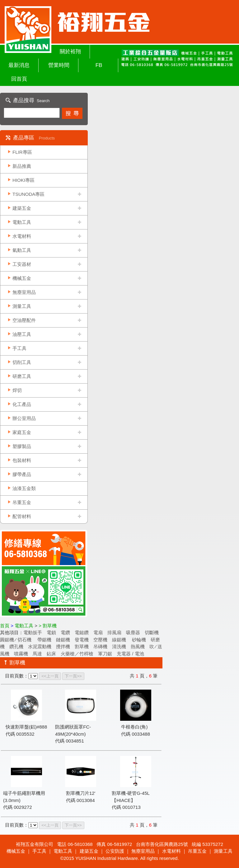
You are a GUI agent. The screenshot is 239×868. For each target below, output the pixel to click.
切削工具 (22, 362)
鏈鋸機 (63, 640)
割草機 (82, 646)
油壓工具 (22, 334)
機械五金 (22, 278)
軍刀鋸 (105, 654)
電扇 (98, 632)
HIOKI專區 (23, 180)
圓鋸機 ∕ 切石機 (16, 640)
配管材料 (22, 516)
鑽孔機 (16, 646)
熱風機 (138, 646)
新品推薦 (22, 166)
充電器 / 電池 (130, 654)
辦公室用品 (24, 418)
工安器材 (22, 264)
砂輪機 (138, 640)
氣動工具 (22, 250)
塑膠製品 (22, 446)
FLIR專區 (22, 152)
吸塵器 (133, 632)
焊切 (17, 390)
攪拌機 (63, 646)
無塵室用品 (24, 292)
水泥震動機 (40, 646)
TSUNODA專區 (28, 194)
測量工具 (22, 306)
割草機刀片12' (81, 793)
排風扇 (114, 632)
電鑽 (65, 632)
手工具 (19, 348)
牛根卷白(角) (134, 727)
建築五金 (22, 208)
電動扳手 (33, 632)
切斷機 (152, 632)
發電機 (82, 640)
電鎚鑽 (82, 632)
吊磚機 (100, 646)
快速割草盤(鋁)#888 (26, 727)
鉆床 (51, 654)
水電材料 (22, 236)
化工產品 (22, 404)
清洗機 (119, 646)
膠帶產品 (22, 474)
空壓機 (100, 640)
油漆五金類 (24, 488)
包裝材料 (22, 460)
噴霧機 (21, 654)
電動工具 (22, 222)
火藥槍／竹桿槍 (77, 654)
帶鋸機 (44, 640)
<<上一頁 (50, 676)
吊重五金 (22, 502)
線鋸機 (119, 640)
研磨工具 (22, 376)
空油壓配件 (24, 320)
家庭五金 (22, 432)
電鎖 (51, 632)
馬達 (37, 654)
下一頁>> (73, 676)
